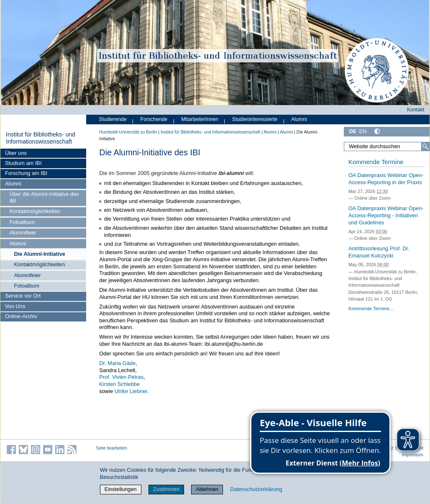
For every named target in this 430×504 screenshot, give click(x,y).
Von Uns (15, 306)
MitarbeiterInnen (200, 119)
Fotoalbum (22, 222)
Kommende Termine (376, 162)
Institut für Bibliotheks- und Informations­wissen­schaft (41, 138)
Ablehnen (207, 489)
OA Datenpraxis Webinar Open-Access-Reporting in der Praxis (386, 179)
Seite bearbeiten (111, 448)
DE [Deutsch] (353, 131)
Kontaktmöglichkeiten (35, 211)
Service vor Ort (23, 296)
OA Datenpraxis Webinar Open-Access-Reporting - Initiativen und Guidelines (386, 215)
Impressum (413, 455)
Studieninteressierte (255, 119)
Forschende (154, 119)
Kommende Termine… (371, 309)
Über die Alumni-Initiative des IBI (44, 197)
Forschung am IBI (26, 173)
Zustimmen (166, 489)
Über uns (16, 153)
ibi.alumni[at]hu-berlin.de (234, 344)
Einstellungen (121, 489)
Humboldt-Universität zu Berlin (128, 132)
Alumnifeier (23, 233)
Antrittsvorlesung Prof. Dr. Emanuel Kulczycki (379, 252)
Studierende (113, 119)
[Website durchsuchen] (387, 147)
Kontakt (416, 110)
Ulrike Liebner (131, 391)
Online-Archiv (21, 316)
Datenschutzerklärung (256, 489)
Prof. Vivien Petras (121, 377)
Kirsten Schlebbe (119, 384)
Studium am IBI (23, 163)
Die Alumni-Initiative (40, 254)
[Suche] (425, 147)
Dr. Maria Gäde (117, 363)
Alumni (13, 184)
